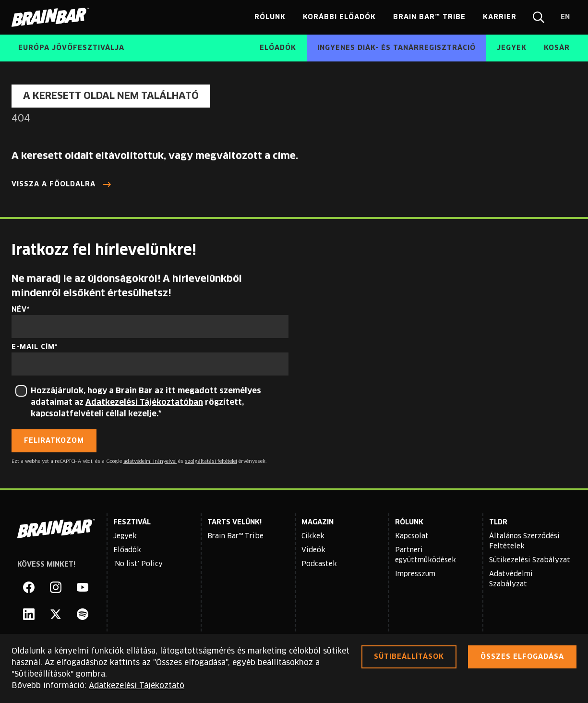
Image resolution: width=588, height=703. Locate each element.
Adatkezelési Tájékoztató (137, 686)
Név (19, 310)
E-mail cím (33, 347)
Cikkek (313, 536)
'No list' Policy (138, 564)
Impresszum (415, 574)
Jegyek (125, 536)
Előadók (127, 550)
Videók (313, 550)
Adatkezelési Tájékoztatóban (144, 402)
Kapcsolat (412, 536)
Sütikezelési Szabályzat (530, 560)
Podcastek (319, 564)
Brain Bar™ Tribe (235, 536)
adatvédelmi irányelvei (150, 461)
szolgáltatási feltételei (211, 461)
